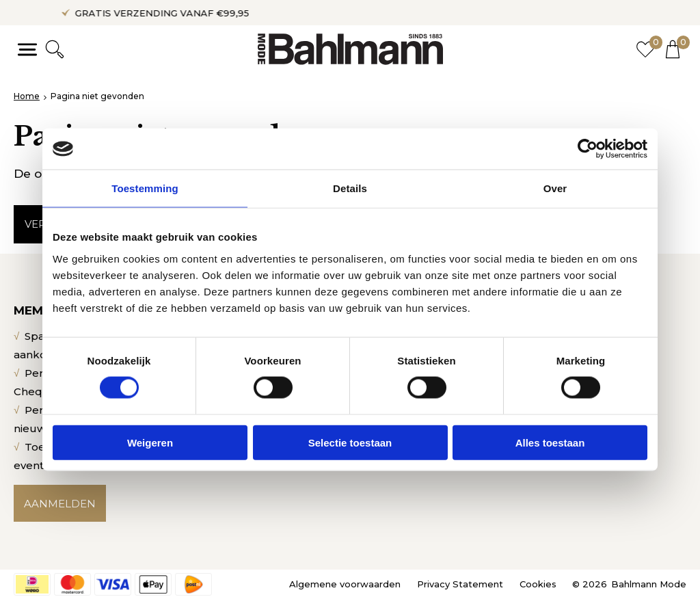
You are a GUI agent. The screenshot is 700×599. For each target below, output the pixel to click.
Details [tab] (350, 188)
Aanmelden (60, 504)
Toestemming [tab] (145, 188)
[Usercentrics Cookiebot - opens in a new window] (588, 149)
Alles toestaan (550, 442)
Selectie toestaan (350, 442)
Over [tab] (555, 188)
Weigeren (150, 442)
